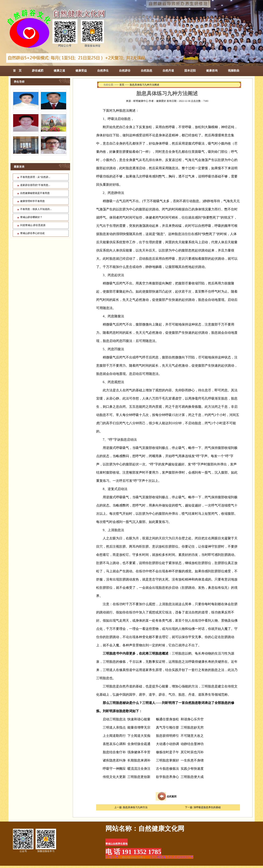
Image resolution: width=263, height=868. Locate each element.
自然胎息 (146, 71)
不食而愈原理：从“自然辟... (35, 177)
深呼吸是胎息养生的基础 (207, 807)
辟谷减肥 (38, 71)
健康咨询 (212, 71)
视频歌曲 (234, 71)
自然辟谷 (125, 71)
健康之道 (59, 71)
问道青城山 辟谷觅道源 (33, 225)
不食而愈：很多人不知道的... (36, 209)
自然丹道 (168, 71)
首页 (122, 85)
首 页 (17, 71)
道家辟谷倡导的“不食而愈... (35, 185)
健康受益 (81, 71)
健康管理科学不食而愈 (32, 201)
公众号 (23, 841)
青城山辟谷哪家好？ (31, 217)
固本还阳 (190, 71)
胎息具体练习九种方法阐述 (144, 85)
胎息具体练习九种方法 (135, 807)
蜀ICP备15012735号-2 (133, 857)
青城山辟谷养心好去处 (32, 233)
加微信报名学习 (46, 841)
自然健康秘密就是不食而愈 (35, 193)
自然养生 (103, 71)
